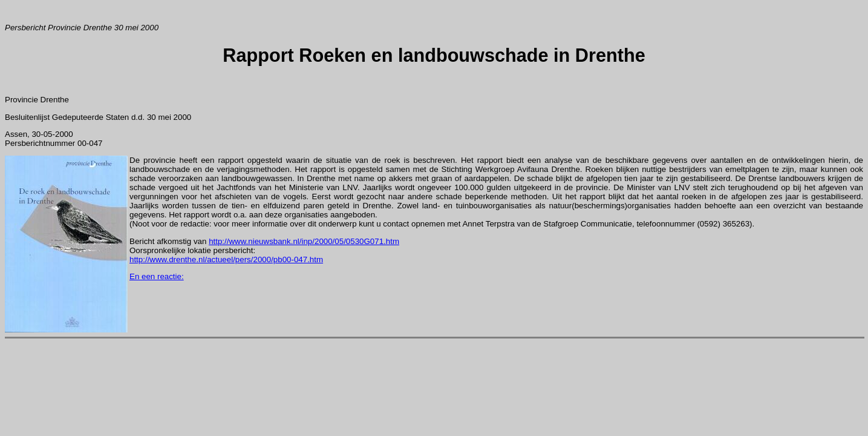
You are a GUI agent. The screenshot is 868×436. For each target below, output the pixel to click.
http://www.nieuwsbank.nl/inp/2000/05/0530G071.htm (304, 241)
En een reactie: (157, 276)
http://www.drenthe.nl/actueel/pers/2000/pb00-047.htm (226, 259)
